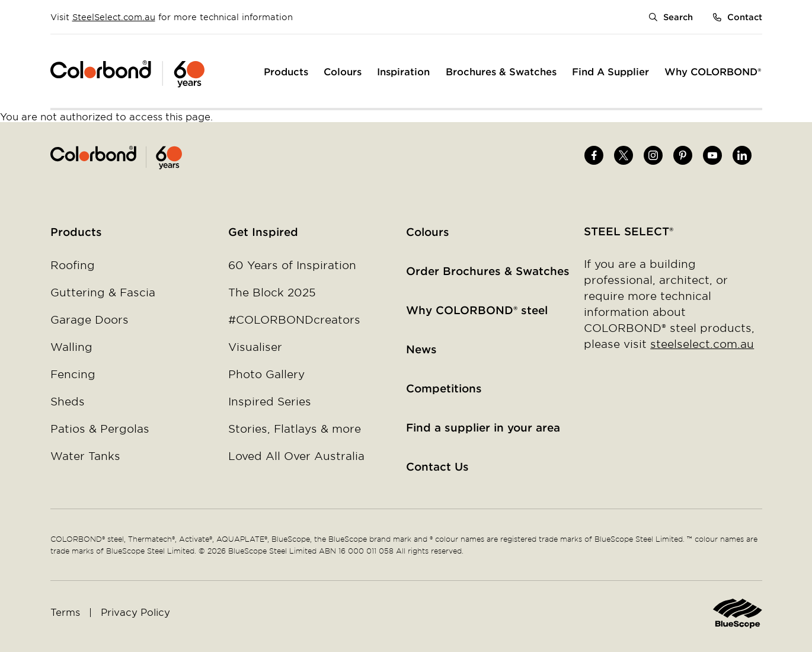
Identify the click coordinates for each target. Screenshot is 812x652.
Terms (65, 612)
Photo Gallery (266, 374)
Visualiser (255, 347)
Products (76, 232)
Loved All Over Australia (296, 456)
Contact (745, 17)
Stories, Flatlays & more (295, 429)
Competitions (444, 388)
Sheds (68, 401)
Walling (71, 347)
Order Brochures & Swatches (488, 271)
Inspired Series (270, 401)
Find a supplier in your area (483, 427)
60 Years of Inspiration (292, 265)
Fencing (73, 374)
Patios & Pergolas (100, 429)
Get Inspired (263, 232)
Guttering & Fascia (103, 292)
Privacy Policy (135, 612)
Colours (428, 232)
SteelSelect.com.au (114, 17)
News (421, 349)
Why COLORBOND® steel (477, 310)
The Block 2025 (272, 292)
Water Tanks (85, 456)
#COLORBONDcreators (294, 319)
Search (678, 17)
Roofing (73, 265)
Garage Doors (89, 319)
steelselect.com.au (702, 344)
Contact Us (437, 466)
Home (228, 158)
